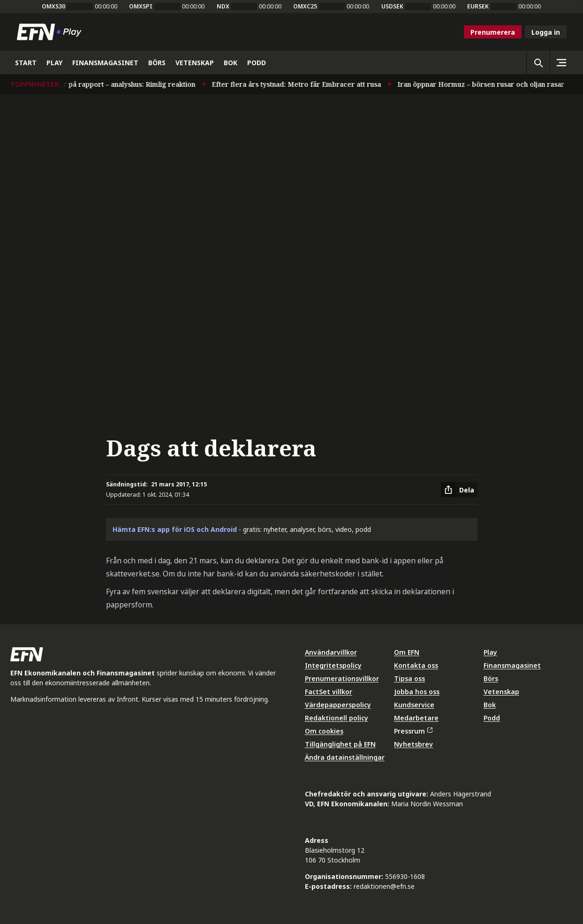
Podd (492, 718)
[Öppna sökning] (538, 62)
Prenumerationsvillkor (342, 678)
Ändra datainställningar (345, 757)
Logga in (546, 32)
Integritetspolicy (333, 665)
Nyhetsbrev (413, 744)
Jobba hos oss (417, 692)
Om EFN (407, 652)
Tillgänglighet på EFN (340, 744)
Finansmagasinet (512, 665)
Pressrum (413, 731)
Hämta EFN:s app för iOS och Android (175, 529)
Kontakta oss (416, 665)
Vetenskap (501, 692)
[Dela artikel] (459, 490)
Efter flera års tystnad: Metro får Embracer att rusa (230, 84)
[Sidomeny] (561, 62)
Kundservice (414, 705)
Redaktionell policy (337, 718)
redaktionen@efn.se (384, 886)
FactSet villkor (329, 692)
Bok (490, 705)
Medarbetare (416, 718)
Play (490, 652)
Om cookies (324, 731)
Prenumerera (493, 32)
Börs (491, 678)
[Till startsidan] (51, 32)
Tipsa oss (409, 678)
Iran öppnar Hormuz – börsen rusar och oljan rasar (414, 84)
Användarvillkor (331, 652)
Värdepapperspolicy (338, 705)
